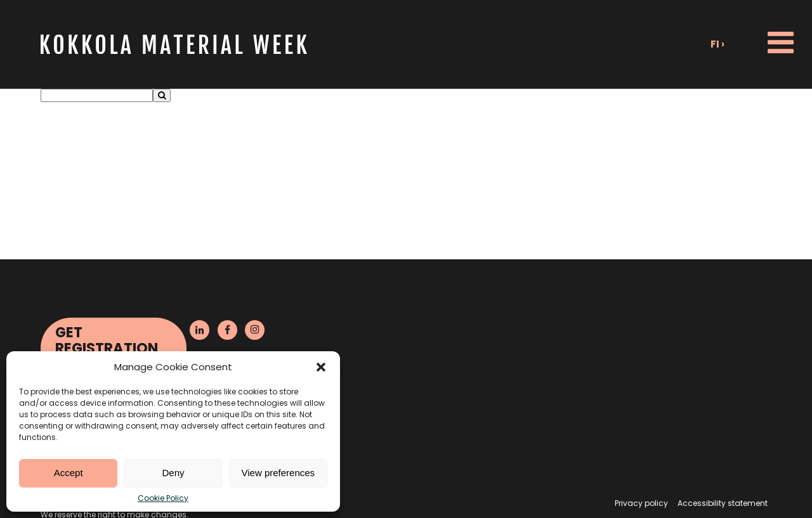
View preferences (278, 473)
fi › (717, 45)
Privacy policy (641, 503)
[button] (321, 367)
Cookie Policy (163, 498)
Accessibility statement (723, 503)
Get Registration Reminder (107, 348)
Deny (173, 473)
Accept (69, 473)
